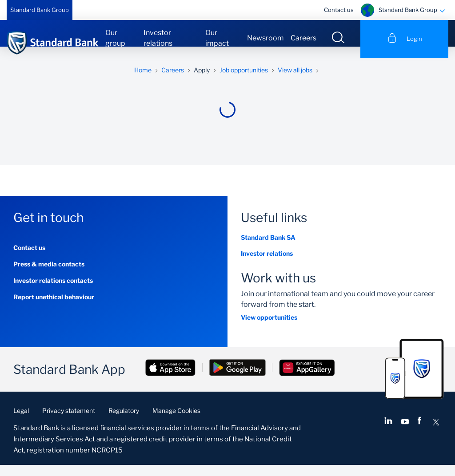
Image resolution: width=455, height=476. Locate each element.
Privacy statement (69, 422)
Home (143, 81)
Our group (115, 38)
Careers (303, 38)
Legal (21, 422)
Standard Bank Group (40, 10)
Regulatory (124, 422)
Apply (202, 81)
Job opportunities (244, 81)
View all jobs (295, 81)
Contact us (339, 10)
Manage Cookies (176, 422)
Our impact (217, 38)
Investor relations (158, 38)
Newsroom (265, 38)
